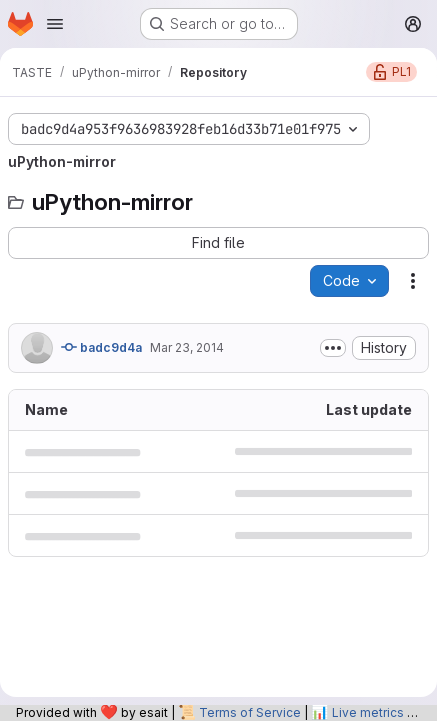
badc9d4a (101, 347)
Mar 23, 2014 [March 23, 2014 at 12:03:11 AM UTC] (187, 347)
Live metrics (368, 712)
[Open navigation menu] (55, 24)
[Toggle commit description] (333, 348)
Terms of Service (250, 712)
